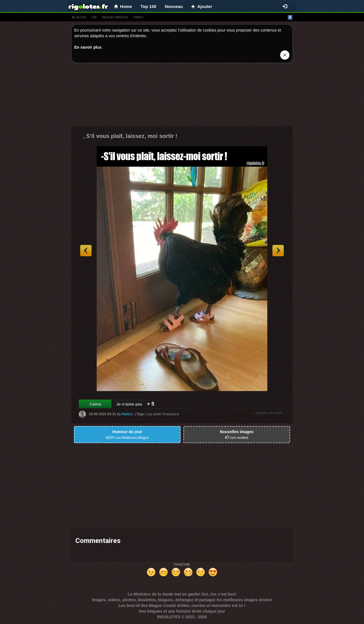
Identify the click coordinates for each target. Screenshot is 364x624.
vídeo (138, 17)
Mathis (127, 414)
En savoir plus (88, 47)
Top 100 (148, 6)
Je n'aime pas (129, 404)
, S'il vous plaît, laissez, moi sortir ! (130, 136)
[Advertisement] (182, 96)
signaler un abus (269, 413)
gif (94, 17)
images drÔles (115, 17)
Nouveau (174, 6)
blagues (79, 17)
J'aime (95, 404)
